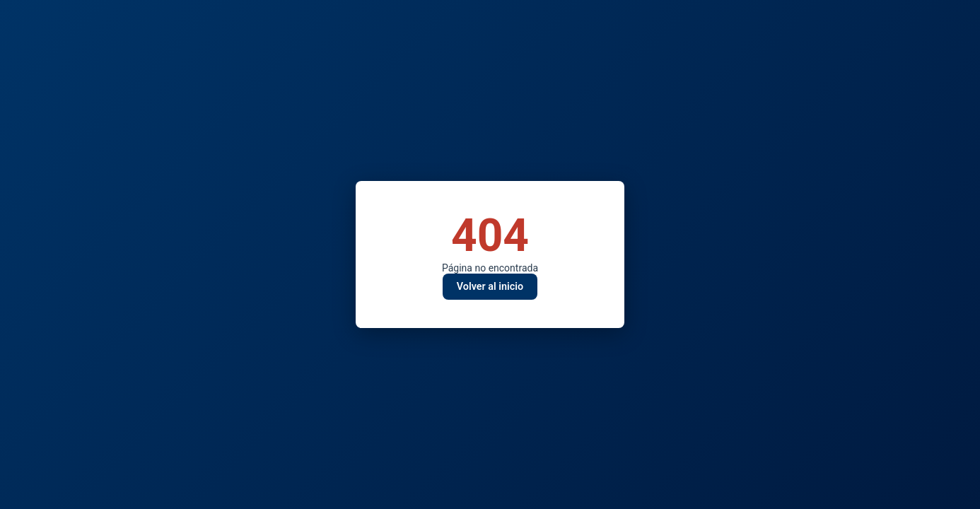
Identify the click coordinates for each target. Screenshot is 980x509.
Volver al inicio (490, 287)
